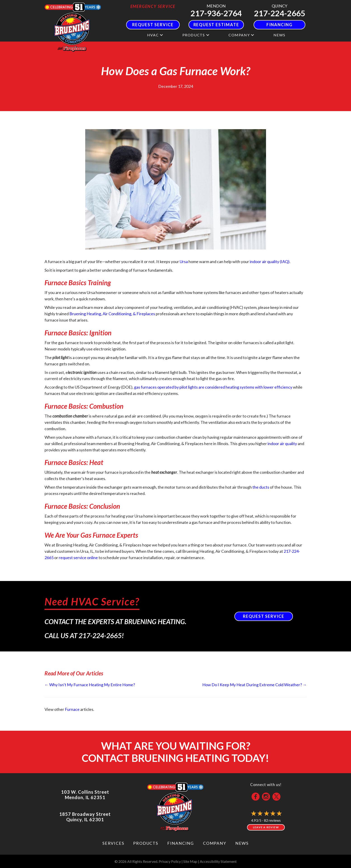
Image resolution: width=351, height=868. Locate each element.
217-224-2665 (280, 13)
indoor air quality (282, 443)
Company (239, 35)
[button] (161, 35)
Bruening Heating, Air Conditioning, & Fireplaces (112, 314)
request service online (78, 558)
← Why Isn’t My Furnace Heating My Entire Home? (90, 685)
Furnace (72, 709)
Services (113, 843)
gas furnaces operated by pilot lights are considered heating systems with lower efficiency (213, 387)
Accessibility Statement (218, 861)
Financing (181, 843)
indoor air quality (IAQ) (270, 261)
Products (194, 35)
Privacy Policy (170, 861)
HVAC (153, 35)
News (279, 35)
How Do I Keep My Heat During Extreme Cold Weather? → (254, 685)
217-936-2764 (216, 13)
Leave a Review (266, 827)
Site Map (190, 861)
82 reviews (272, 820)
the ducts (261, 487)
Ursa (184, 261)
